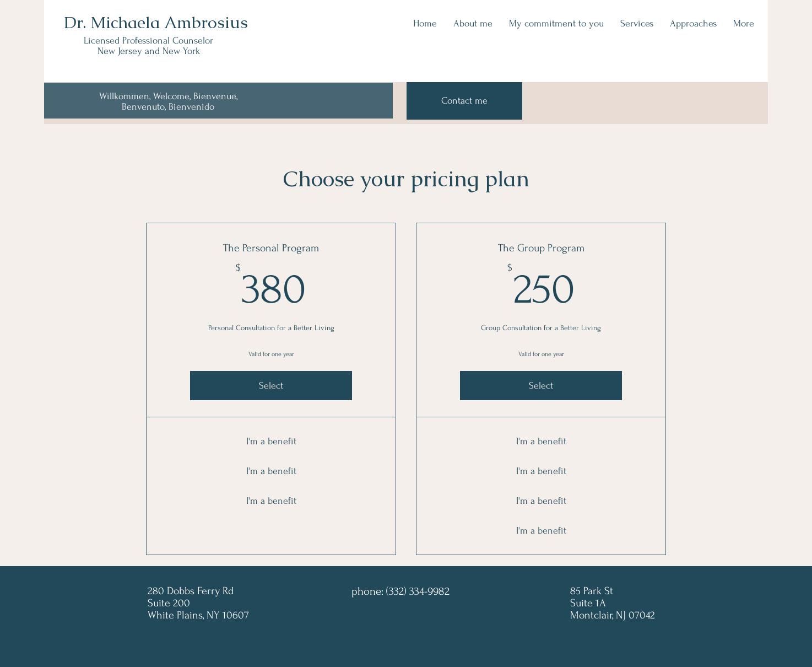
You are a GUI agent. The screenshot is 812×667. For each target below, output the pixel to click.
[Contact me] (464, 101)
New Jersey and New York (149, 51)
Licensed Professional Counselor (148, 41)
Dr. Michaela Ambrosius (156, 22)
